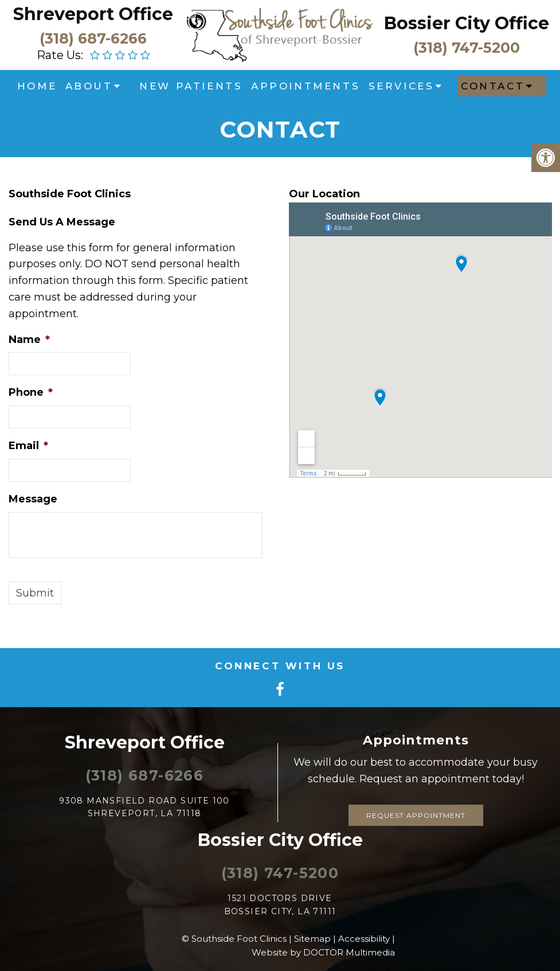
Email (28, 446)
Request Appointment (416, 815)
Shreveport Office (93, 14)
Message (33, 499)
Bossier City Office (467, 23)
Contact (493, 86)
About (89, 86)
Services (402, 86)
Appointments (306, 86)
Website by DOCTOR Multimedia (323, 952)
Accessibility (364, 939)
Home (37, 86)
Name (29, 340)
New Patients (191, 86)
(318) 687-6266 (93, 38)
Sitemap (312, 939)
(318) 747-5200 (467, 47)
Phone (31, 392)
